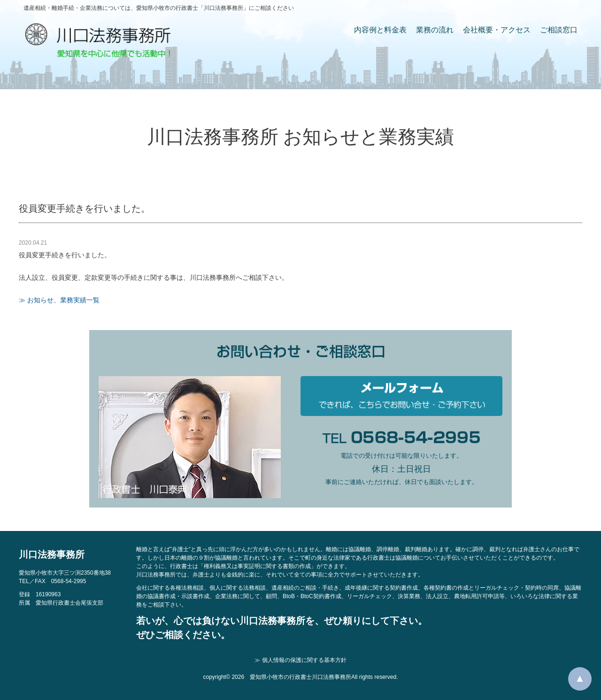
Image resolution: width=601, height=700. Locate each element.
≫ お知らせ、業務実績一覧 (59, 300)
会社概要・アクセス (497, 30)
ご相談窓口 (559, 30)
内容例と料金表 (380, 30)
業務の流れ (435, 30)
